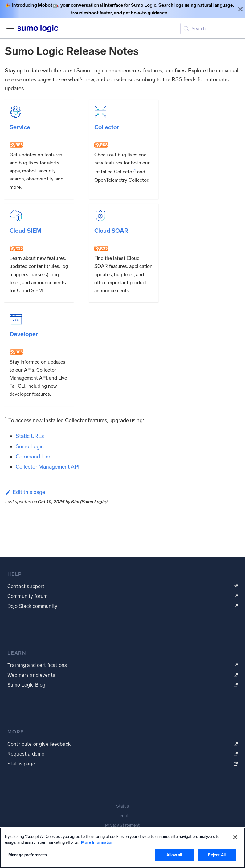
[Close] (240, 9)
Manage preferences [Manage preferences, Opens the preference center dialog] (28, 855)
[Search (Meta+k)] (210, 29)
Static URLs (30, 436)
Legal (122, 816)
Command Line (34, 457)
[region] (122, 848)
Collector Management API (48, 467)
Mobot (45, 5)
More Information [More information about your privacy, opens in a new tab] (97, 842)
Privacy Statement (122, 825)
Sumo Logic (30, 446)
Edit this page (25, 492)
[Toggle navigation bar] (10, 29)
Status (122, 806)
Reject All (217, 855)
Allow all (174, 855)
